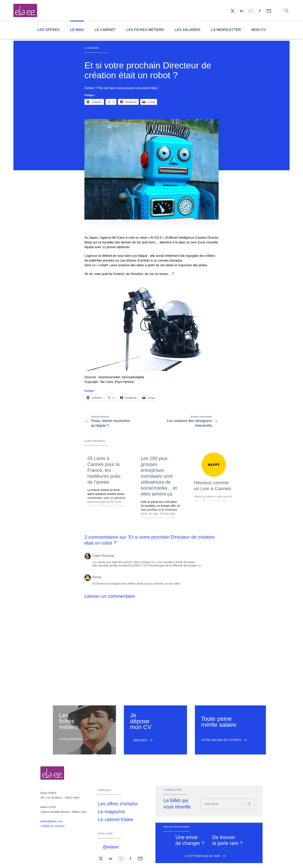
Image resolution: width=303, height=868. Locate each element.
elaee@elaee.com (52, 821)
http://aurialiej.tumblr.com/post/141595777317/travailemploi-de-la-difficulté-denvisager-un (147, 565)
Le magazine (111, 812)
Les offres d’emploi (118, 804)
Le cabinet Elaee (115, 819)
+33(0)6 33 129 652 (53, 826)
